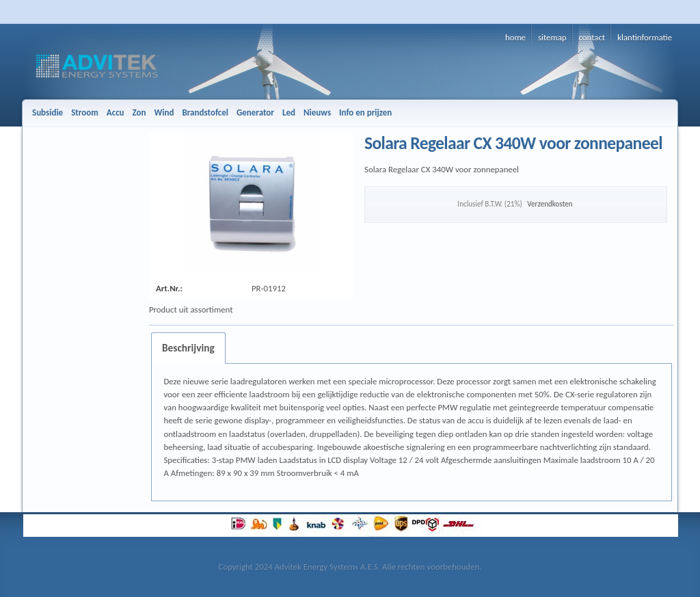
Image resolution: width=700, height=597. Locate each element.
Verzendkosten (550, 204)
